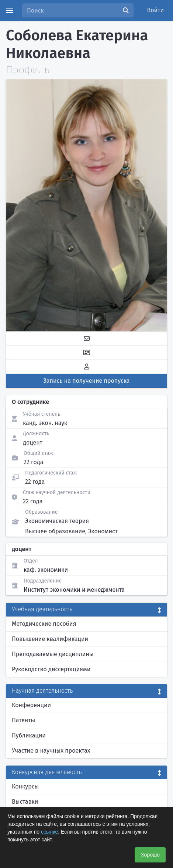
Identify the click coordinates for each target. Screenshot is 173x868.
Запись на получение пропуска (87, 381)
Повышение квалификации (50, 639)
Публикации (29, 735)
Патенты (23, 720)
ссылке (49, 832)
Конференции (31, 705)
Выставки (25, 802)
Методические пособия (44, 624)
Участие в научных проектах (51, 751)
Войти (156, 10)
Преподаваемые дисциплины (53, 654)
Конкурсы (25, 786)
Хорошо (150, 855)
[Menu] (10, 10)
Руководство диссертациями (51, 669)
